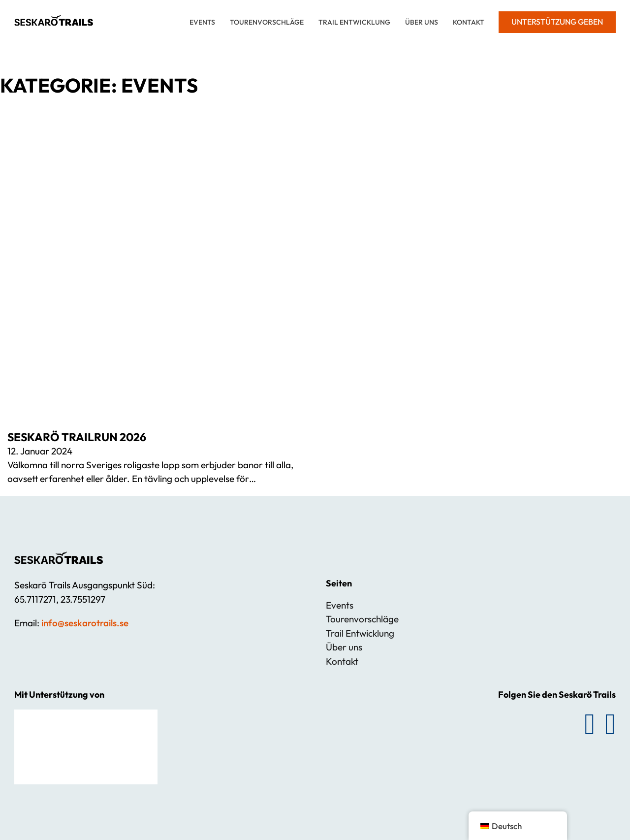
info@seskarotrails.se (85, 623)
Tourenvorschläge (267, 22)
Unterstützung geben (557, 22)
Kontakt (469, 22)
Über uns (422, 22)
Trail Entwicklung (354, 22)
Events (202, 22)
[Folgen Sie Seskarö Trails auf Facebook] (590, 724)
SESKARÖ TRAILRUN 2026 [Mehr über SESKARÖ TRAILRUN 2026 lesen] (77, 437)
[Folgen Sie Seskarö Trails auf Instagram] (610, 724)
